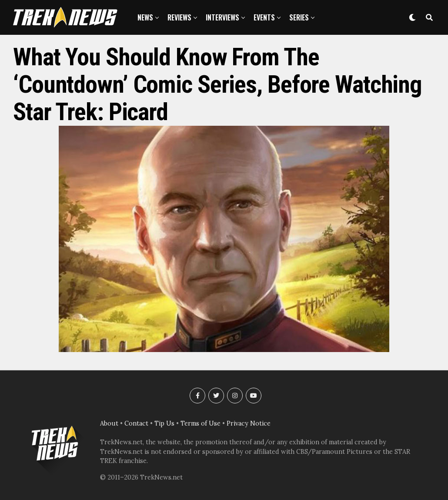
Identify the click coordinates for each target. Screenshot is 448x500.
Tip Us (164, 423)
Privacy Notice (249, 423)
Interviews (222, 17)
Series (299, 17)
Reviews (179, 17)
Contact (136, 423)
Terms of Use (201, 423)
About (109, 423)
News (145, 17)
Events (264, 17)
